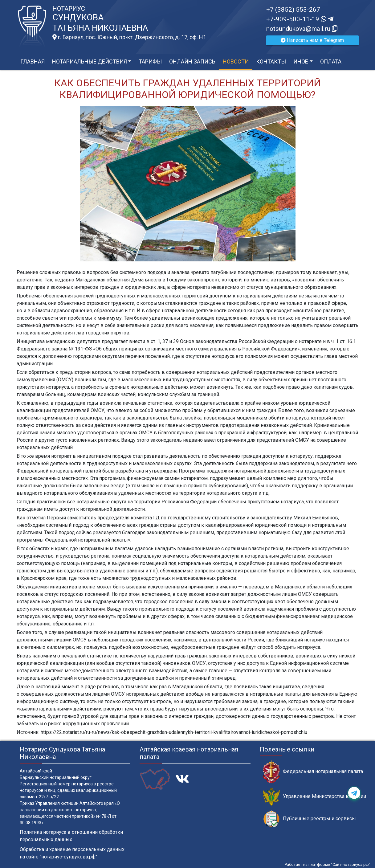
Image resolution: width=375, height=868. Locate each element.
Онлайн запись (192, 61)
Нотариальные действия (90, 61)
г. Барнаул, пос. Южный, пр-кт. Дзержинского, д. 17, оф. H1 (129, 37)
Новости (236, 61)
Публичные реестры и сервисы (309, 819)
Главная (33, 61)
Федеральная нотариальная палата (313, 772)
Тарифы (150, 61)
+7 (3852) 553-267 (293, 10)
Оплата (331, 61)
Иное (301, 61)
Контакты (271, 61)
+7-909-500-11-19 (300, 19)
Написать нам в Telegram (312, 40)
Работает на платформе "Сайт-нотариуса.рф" (328, 864)
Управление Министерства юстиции (314, 797)
